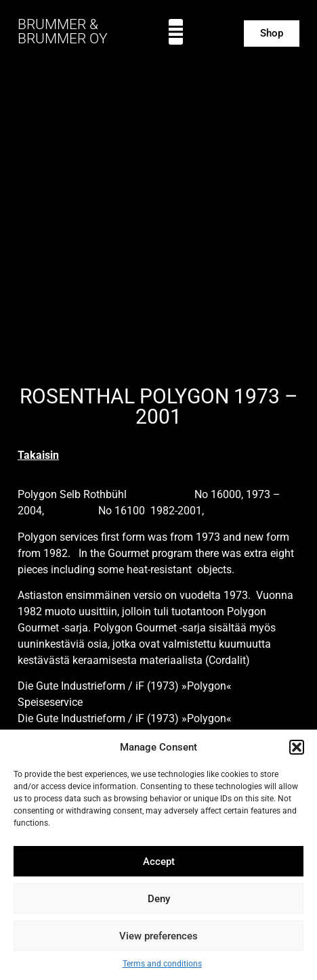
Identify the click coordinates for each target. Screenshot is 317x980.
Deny (159, 899)
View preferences (158, 936)
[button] (297, 747)
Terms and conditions (162, 964)
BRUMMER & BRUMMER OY (63, 31)
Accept (159, 862)
